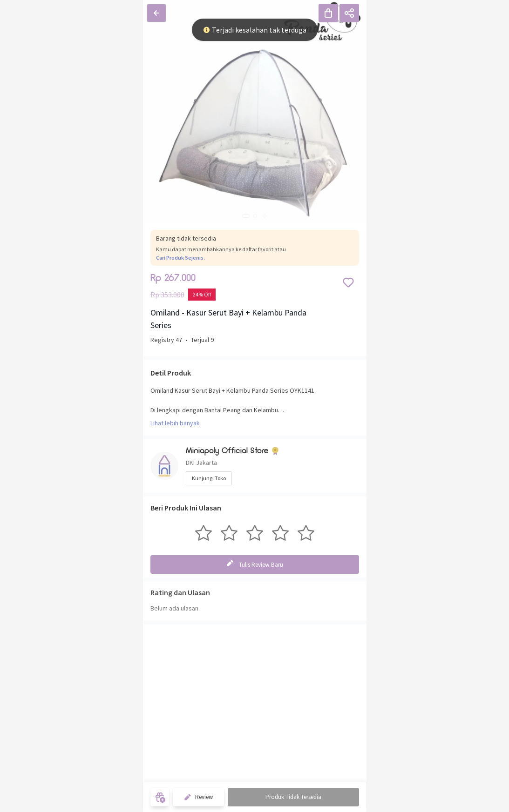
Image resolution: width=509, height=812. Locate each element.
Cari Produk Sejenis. (180, 258)
